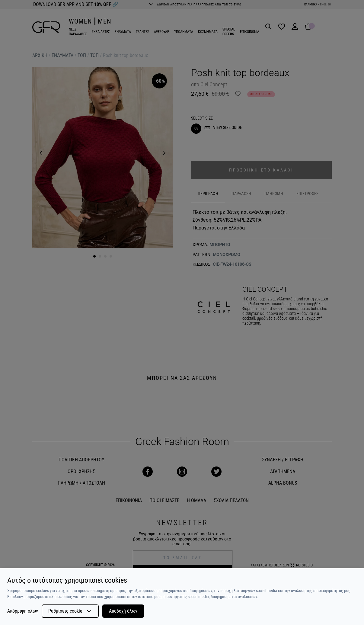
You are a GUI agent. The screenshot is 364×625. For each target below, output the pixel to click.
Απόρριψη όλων (23, 611)
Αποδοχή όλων (123, 611)
